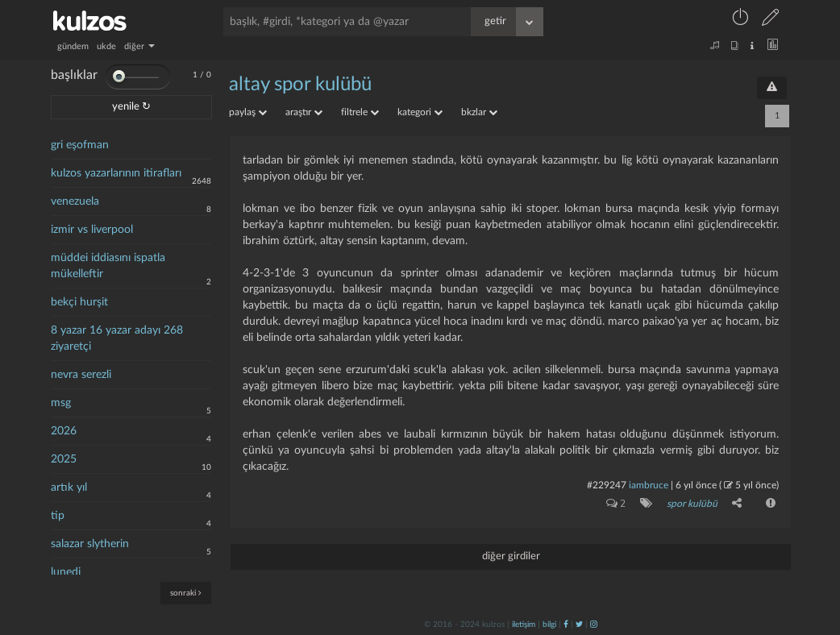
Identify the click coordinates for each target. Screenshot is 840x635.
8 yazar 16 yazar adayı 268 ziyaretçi (117, 338)
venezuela (75, 201)
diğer (139, 46)
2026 (64, 431)
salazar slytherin (90, 544)
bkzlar (479, 112)
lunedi (66, 572)
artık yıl (69, 488)
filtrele (360, 112)
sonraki (186, 593)
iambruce (649, 485)
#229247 (607, 485)
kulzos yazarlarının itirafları (116, 173)
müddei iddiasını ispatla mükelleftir (108, 266)
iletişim (524, 625)
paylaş (248, 112)
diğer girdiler (511, 556)
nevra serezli (81, 375)
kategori (420, 112)
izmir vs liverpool (92, 230)
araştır (304, 112)
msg (61, 403)
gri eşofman (80, 145)
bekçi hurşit (79, 302)
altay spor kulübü (300, 85)
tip (58, 516)
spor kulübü (692, 504)
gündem (73, 46)
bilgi (549, 625)
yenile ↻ (131, 107)
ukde (106, 46)
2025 (64, 459)
